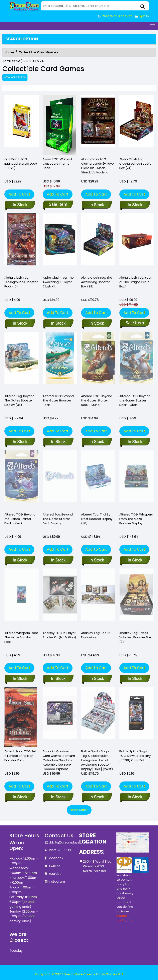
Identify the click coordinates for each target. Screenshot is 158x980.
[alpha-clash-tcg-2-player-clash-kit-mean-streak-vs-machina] (98, 125)
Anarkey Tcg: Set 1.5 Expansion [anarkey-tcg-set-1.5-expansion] (96, 635)
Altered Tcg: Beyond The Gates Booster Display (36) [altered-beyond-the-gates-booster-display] (19, 400)
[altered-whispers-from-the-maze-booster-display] (135, 560)
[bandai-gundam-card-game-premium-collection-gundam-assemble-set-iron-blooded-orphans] (58, 797)
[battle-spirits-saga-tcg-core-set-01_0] (135, 797)
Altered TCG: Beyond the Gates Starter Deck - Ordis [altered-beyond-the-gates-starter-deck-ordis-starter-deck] (135, 400)
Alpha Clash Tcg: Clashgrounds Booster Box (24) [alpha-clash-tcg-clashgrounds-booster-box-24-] (136, 164)
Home (9, 52)
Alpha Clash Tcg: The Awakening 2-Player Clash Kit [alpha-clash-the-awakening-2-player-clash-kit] (58, 282)
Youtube (55, 874)
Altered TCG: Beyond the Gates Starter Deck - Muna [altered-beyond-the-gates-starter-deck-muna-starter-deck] (97, 400)
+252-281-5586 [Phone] (60, 850)
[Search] (95, 6)
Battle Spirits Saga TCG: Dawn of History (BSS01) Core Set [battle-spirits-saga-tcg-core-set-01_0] (135, 756)
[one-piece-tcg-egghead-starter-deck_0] (22, 125)
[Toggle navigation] (153, 26)
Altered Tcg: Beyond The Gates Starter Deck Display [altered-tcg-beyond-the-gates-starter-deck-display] (58, 519)
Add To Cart (19, 194)
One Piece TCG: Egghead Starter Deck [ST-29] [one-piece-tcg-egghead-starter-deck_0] (21, 164)
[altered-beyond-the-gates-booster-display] (22, 362)
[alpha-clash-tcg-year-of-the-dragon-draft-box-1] (136, 243)
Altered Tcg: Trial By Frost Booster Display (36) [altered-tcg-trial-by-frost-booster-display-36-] (97, 519)
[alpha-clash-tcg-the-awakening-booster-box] (98, 243)
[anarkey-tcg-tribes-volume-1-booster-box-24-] (135, 679)
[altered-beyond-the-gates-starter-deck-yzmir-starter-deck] (20, 560)
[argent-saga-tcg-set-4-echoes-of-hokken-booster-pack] (20, 797)
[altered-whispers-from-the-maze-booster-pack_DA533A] (20, 679)
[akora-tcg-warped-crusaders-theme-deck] (59, 125)
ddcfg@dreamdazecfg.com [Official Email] (71, 842)
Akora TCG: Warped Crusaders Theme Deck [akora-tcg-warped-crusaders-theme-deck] (57, 164)
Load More (79, 810)
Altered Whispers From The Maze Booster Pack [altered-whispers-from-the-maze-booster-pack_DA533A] (21, 637)
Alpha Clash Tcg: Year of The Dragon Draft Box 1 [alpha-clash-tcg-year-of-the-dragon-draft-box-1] (135, 282)
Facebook (55, 858)
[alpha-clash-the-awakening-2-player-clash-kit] (60, 243)
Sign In (142, 16)
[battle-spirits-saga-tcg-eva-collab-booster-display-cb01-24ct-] (97, 797)
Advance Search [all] (15, 77)
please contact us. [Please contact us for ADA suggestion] (125, 918)
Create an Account (115, 16)
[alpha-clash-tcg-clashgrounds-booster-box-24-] (136, 125)
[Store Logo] (24, 6)
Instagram (57, 882)
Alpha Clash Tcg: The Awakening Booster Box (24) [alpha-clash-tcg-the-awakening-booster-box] (97, 282)
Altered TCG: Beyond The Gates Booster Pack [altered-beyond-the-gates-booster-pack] (58, 400)
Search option (22, 39)
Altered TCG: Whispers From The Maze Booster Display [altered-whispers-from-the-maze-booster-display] (136, 519)
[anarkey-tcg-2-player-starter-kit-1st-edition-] (58, 679)
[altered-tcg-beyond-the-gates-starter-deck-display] (58, 560)
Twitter (54, 866)
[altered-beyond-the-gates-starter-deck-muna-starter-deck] (98, 362)
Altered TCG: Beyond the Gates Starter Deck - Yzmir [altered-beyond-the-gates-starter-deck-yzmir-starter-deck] (20, 519)
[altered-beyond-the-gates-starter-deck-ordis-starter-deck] (135, 442)
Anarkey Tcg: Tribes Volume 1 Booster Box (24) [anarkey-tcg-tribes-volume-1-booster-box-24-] (135, 637)
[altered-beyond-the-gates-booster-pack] (60, 362)
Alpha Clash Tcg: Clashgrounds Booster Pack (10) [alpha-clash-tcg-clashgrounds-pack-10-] (21, 282)
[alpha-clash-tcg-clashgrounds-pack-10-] (22, 243)
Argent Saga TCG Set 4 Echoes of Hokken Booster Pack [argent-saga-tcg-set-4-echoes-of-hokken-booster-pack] (21, 756)
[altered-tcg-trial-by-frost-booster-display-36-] (97, 560)
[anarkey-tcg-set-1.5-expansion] (97, 679)
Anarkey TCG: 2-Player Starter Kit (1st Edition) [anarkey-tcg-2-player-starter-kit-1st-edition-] (59, 635)
